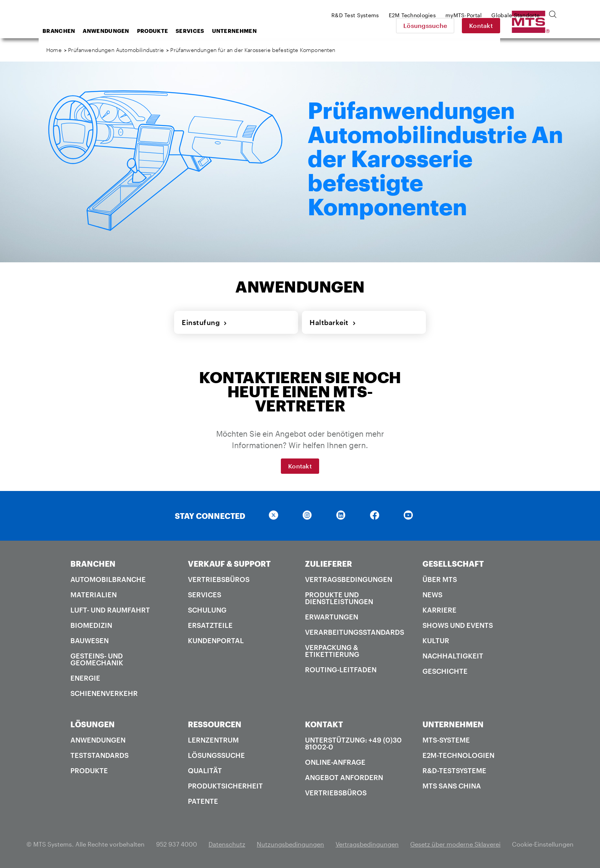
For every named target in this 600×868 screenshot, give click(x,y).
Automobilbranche (108, 579)
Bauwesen (90, 640)
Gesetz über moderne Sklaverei (455, 844)
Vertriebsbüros (219, 579)
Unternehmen (296, 31)
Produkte (214, 31)
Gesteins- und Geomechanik (97, 659)
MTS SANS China (452, 786)
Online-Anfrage (335, 762)
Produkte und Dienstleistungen (339, 598)
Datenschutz (227, 844)
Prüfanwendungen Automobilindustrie (116, 50)
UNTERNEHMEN (453, 724)
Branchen (120, 31)
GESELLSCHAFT (453, 564)
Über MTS (440, 579)
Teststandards (99, 755)
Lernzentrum (213, 740)
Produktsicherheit (225, 786)
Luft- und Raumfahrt (110, 610)
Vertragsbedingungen (349, 579)
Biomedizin (91, 625)
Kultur (436, 640)
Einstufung (205, 322)
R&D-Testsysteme (454, 770)
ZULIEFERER (329, 564)
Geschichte (445, 671)
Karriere (439, 610)
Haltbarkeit (333, 322)
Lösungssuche (479, 25)
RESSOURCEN (215, 724)
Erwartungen (332, 617)
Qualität (205, 770)
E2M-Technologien (458, 755)
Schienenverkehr (104, 693)
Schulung (207, 610)
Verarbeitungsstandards (355, 632)
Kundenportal (216, 640)
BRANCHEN (93, 564)
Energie (85, 678)
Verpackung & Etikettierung (332, 651)
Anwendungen (167, 31)
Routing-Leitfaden (341, 670)
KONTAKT (324, 724)
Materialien (94, 595)
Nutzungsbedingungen (290, 844)
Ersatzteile (210, 625)
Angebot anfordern (344, 777)
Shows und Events (458, 625)
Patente (203, 801)
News (432, 595)
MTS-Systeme (446, 740)
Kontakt (535, 25)
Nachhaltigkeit (453, 656)
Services (251, 31)
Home (54, 50)
